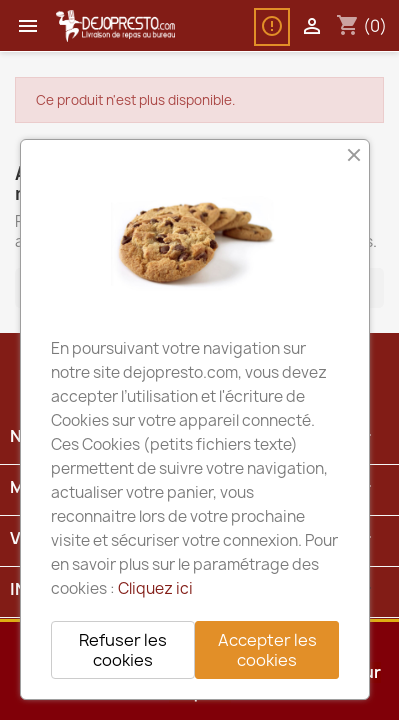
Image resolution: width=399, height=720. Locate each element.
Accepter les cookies (267, 650)
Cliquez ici (155, 588)
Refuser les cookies (123, 650)
